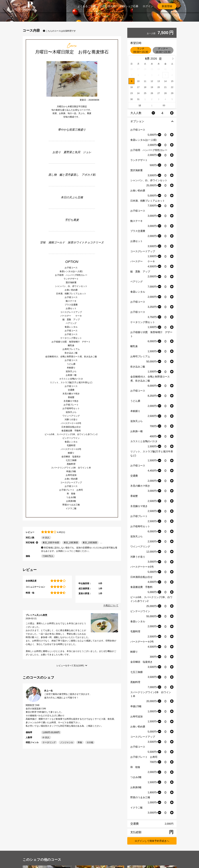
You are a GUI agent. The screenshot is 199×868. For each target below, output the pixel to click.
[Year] (154, 59)
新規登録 (167, 6)
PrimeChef (30, 6)
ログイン (148, 6)
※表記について (111, 605)
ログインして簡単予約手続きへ (152, 841)
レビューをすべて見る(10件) (70, 666)
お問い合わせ (108, 6)
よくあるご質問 (87, 6)
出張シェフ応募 (129, 6)
